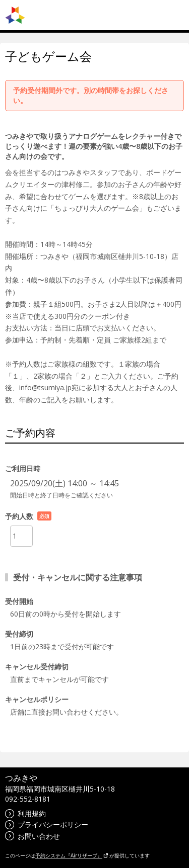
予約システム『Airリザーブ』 (72, 855)
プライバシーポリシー (47, 824)
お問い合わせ (33, 836)
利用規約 (25, 813)
